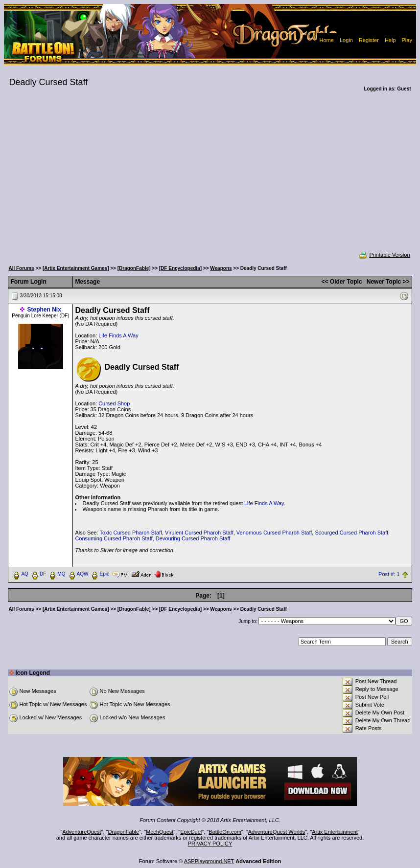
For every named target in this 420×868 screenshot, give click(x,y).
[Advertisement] (210, 178)
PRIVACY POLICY (210, 844)
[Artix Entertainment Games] (76, 268)
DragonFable (124, 832)
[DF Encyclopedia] (180, 268)
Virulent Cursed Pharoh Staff (199, 533)
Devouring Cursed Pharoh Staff (193, 538)
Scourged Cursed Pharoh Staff (351, 533)
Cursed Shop (114, 403)
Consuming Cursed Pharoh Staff (114, 538)
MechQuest (160, 832)
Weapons (221, 268)
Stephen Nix (44, 310)
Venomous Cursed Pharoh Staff (274, 533)
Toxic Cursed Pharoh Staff (131, 533)
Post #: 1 (389, 574)
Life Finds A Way (118, 335)
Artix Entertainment (335, 832)
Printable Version (384, 255)
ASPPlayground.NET (209, 861)
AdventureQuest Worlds (277, 832)
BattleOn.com (225, 832)
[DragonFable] (134, 268)
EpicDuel (191, 832)
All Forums (21, 268)
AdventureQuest (82, 832)
